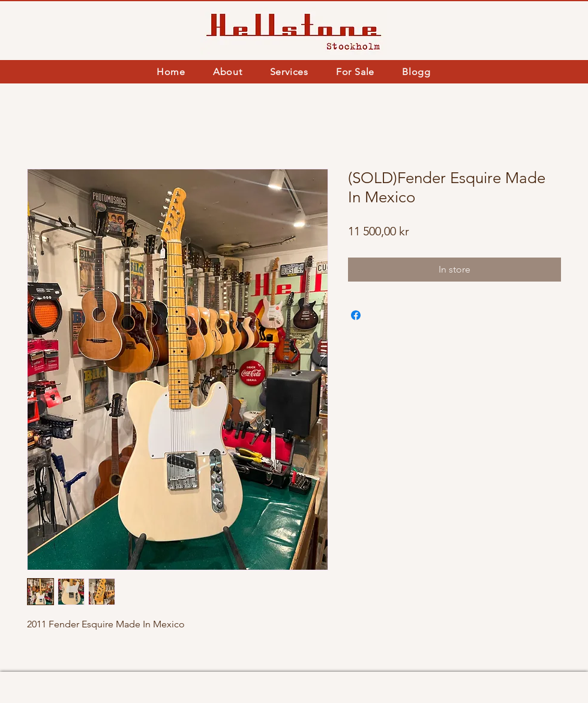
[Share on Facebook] (356, 315)
